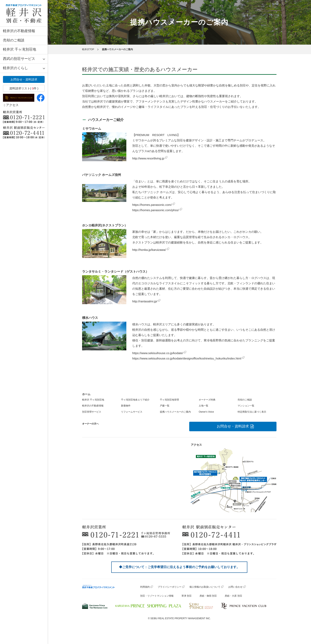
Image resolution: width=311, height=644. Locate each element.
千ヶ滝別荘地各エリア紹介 (135, 400)
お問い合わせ (235, 587)
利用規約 (145, 587)
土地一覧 (203, 406)
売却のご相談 (14, 40)
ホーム (86, 394)
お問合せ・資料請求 (24, 79)
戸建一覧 (165, 406)
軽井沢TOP (88, 49)
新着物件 (126, 406)
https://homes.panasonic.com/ (152, 205)
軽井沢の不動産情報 (19, 31)
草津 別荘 (187, 596)
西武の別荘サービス (19, 59)
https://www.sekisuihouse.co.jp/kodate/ (158, 353)
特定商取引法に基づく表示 (252, 412)
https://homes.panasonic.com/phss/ (156, 210)
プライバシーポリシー (170, 587)
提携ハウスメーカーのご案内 (175, 412)
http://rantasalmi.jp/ (145, 301)
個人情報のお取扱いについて (205, 587)
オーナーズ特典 (207, 400)
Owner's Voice (206, 412)
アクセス (11, 105)
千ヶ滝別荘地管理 (169, 400)
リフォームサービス (132, 412)
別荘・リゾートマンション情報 (157, 596)
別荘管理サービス (92, 412)
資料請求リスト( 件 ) (24, 88)
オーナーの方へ (90, 424)
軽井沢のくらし (15, 68)
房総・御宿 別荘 (208, 596)
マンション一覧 (246, 406)
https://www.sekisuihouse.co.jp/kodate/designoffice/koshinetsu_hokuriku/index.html (187, 358)
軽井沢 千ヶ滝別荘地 (20, 49)
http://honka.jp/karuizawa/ (149, 250)
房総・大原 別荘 (233, 596)
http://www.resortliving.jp (148, 158)
